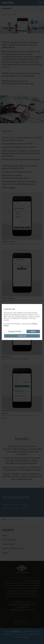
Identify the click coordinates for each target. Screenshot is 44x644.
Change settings (15, 331)
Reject (33, 331)
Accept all (22, 336)
